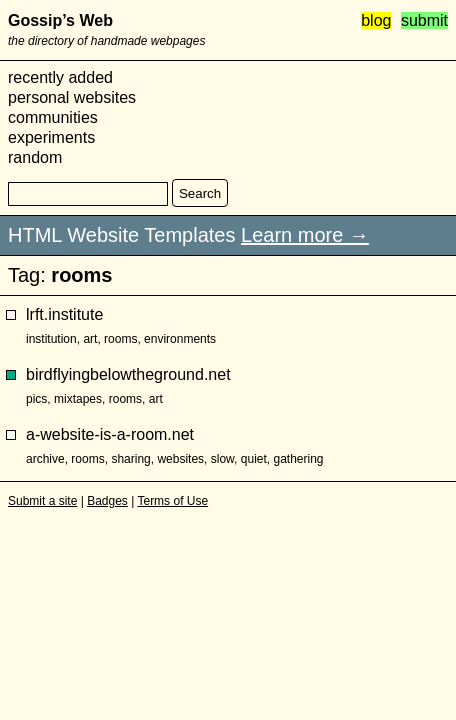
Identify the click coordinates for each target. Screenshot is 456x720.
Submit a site (42, 501)
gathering (298, 459)
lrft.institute (64, 314)
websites (180, 459)
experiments (51, 137)
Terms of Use (172, 501)
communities (53, 117)
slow (222, 459)
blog (376, 20)
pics (36, 399)
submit (424, 20)
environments (180, 339)
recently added (60, 77)
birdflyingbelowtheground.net (128, 374)
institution (51, 339)
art (90, 339)
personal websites (72, 97)
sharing (130, 459)
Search (200, 193)
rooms (120, 339)
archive (45, 459)
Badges (107, 501)
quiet (254, 459)
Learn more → (305, 235)
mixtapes (78, 399)
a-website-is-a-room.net (110, 434)
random (35, 157)
